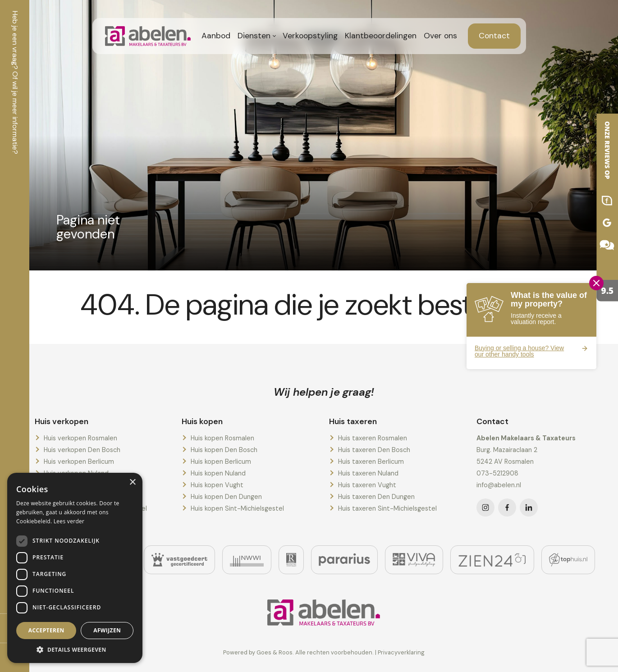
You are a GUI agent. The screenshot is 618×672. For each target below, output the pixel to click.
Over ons (440, 36)
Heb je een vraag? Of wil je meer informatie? (15, 82)
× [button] (132, 482)
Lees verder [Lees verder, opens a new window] (69, 521)
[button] (75, 649)
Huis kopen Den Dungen (226, 497)
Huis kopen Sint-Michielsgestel (237, 508)
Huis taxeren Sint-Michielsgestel (387, 508)
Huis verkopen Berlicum (79, 462)
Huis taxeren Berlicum (371, 462)
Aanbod (216, 36)
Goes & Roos (275, 652)
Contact (494, 36)
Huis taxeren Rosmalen (373, 438)
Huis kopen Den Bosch (224, 450)
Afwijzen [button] (107, 630)
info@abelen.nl (499, 485)
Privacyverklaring (401, 652)
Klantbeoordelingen (381, 36)
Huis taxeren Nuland (368, 473)
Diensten (254, 36)
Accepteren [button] (46, 630)
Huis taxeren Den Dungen (376, 497)
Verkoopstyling (310, 36)
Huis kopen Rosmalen (222, 438)
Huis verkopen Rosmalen (80, 438)
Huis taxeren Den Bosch (374, 450)
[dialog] (75, 568)
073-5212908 (497, 473)
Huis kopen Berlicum (221, 462)
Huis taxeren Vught (367, 485)
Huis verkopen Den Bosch (82, 450)
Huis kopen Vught (217, 485)
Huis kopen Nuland (218, 473)
